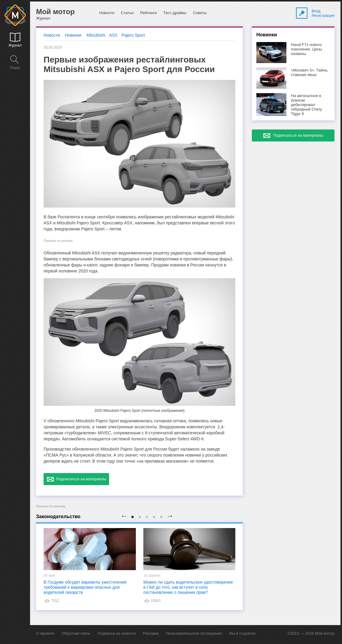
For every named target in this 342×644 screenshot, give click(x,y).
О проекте (45, 633)
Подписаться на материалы (76, 479)
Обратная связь (76, 633)
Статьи (127, 13)
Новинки (73, 35)
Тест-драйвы (175, 13)
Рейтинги (148, 13)
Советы (200, 13)
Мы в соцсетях (242, 633)
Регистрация (323, 15)
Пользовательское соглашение (194, 633)
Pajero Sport (133, 35)
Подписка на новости (117, 633)
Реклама (151, 633)
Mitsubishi (96, 35)
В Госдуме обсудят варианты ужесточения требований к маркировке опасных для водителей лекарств (85, 587)
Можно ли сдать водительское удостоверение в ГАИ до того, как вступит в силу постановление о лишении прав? (188, 587)
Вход (316, 11)
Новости (107, 13)
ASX (113, 35)
